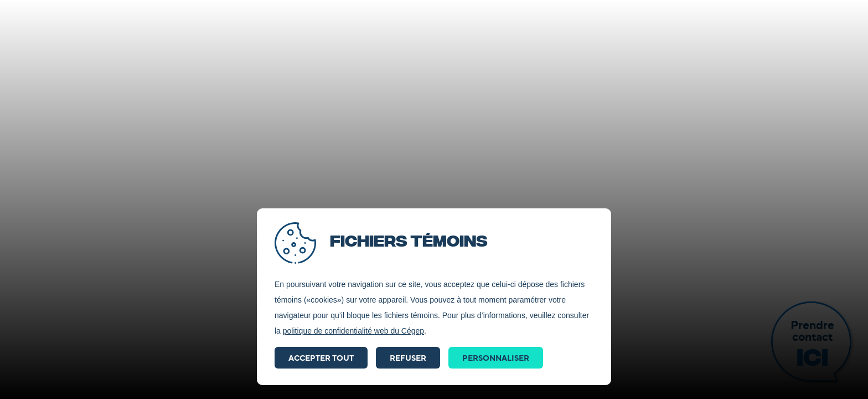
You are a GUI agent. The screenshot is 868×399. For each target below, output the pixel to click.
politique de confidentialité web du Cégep (353, 331)
